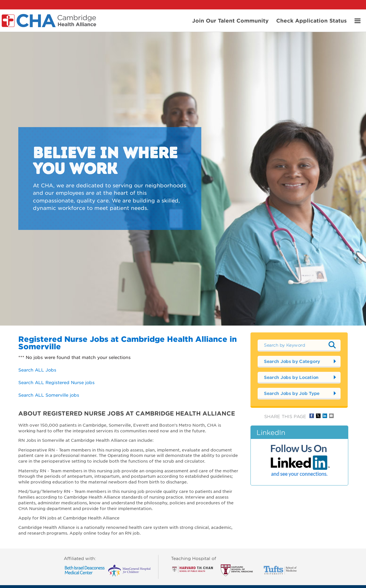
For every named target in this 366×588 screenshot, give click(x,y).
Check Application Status (312, 20)
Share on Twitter (318, 416)
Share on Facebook (312, 416)
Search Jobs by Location (291, 377)
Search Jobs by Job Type (292, 393)
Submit (332, 345)
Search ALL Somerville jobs (49, 395)
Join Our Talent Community (230, 20)
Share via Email (331, 416)
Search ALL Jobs (37, 370)
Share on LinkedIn (325, 416)
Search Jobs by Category (292, 361)
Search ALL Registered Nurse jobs (56, 382)
